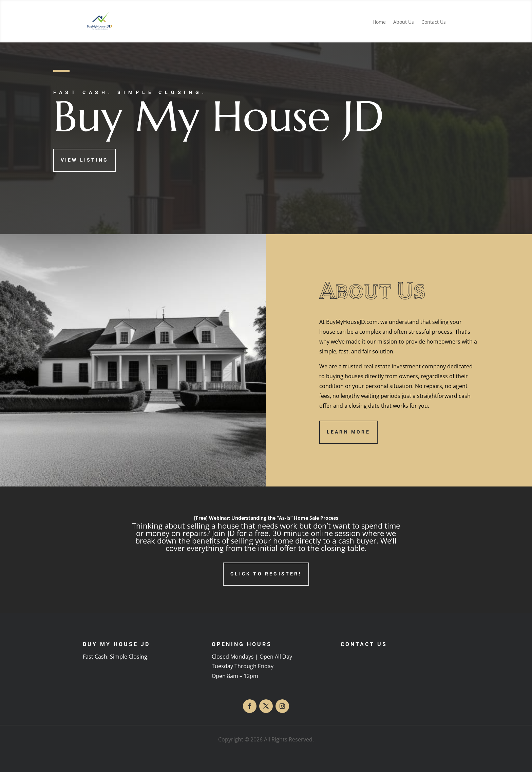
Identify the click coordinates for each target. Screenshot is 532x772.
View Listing (84, 160)
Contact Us (434, 22)
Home (379, 22)
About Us (404, 22)
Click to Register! (266, 574)
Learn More (348, 432)
